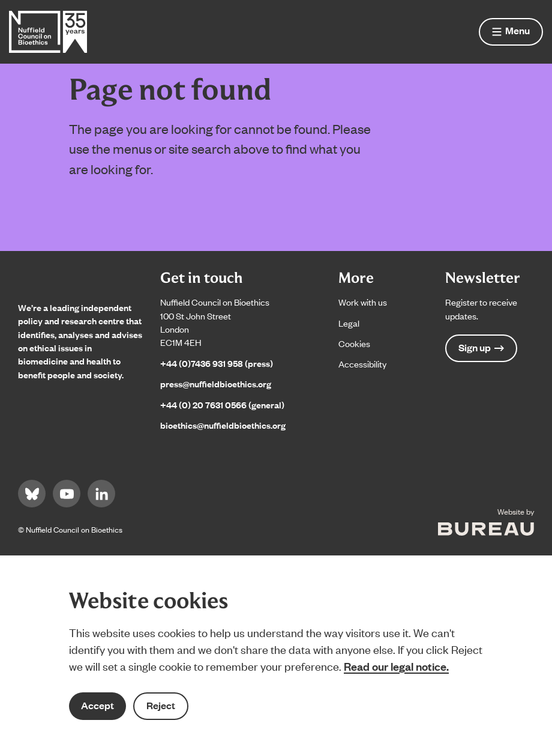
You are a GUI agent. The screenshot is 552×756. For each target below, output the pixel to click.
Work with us (363, 302)
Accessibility (362, 364)
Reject (161, 705)
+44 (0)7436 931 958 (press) (217, 363)
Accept (97, 705)
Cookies (354, 343)
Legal (349, 323)
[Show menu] (511, 32)
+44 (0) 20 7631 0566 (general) (222, 404)
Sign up (481, 347)
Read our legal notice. (396, 666)
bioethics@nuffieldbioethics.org (223, 425)
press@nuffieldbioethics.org (216, 383)
